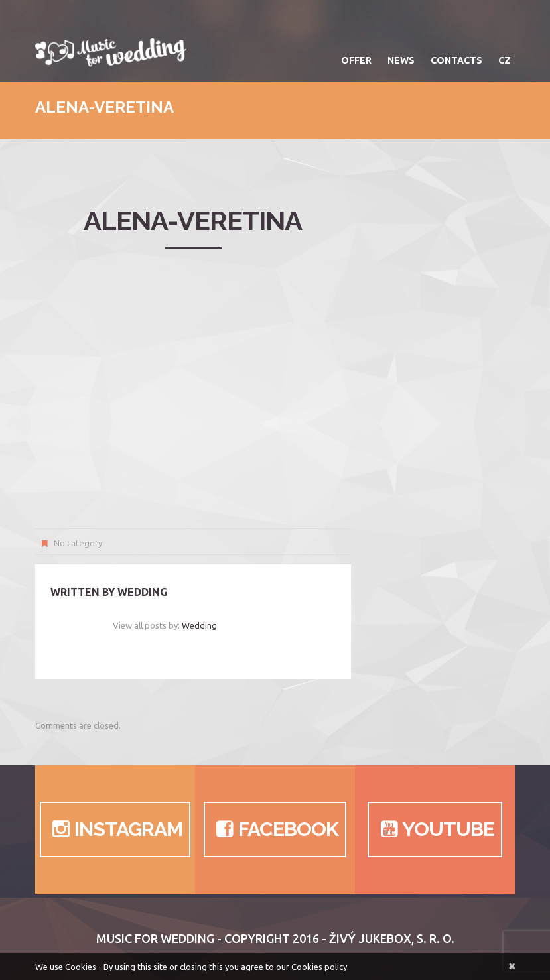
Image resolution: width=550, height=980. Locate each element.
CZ (505, 60)
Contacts (456, 60)
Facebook (275, 829)
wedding (142, 592)
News (401, 60)
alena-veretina (193, 220)
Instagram (115, 829)
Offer (356, 60)
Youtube (435, 829)
